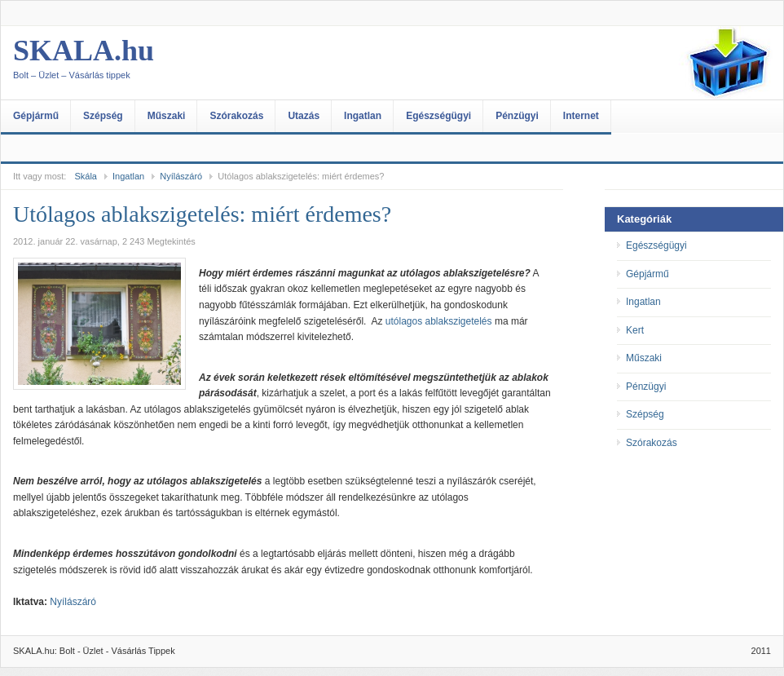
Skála (86, 176)
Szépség (103, 116)
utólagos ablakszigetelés (439, 321)
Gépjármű (36, 116)
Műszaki (167, 116)
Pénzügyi (517, 116)
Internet (581, 116)
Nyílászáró (181, 176)
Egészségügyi (438, 116)
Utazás (304, 116)
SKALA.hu (176, 63)
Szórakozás (236, 116)
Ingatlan (363, 116)
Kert (635, 330)
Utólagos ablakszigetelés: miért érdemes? (202, 214)
